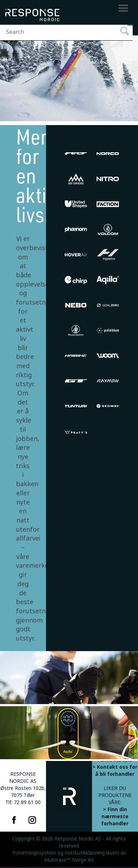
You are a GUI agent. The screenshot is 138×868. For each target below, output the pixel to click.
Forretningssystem (34, 853)
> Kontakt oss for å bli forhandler (115, 770)
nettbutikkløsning (85, 853)
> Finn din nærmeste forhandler (115, 816)
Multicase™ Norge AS (69, 860)
